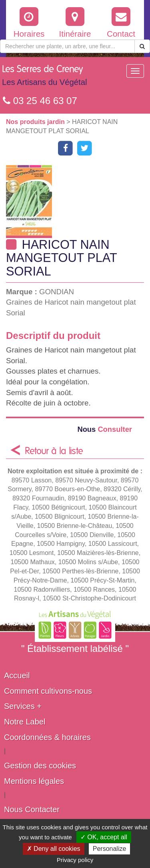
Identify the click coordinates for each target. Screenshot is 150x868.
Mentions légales (34, 781)
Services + (23, 706)
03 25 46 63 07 (40, 101)
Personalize (110, 849)
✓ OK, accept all (104, 837)
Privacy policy (75, 860)
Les (44, 77)
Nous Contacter (32, 809)
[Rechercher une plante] (67, 46)
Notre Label (25, 722)
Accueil (17, 675)
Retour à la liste (54, 451)
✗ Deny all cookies (54, 849)
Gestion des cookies (40, 766)
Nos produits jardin (36, 122)
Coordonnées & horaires (47, 737)
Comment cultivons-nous (48, 691)
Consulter (105, 429)
